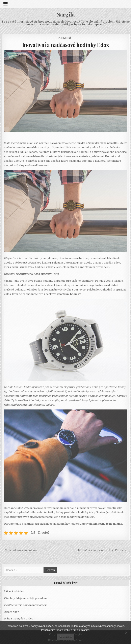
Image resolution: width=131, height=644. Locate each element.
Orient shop (12, 612)
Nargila (66, 14)
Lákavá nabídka (14, 591)
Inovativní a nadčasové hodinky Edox (66, 45)
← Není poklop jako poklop (19, 550)
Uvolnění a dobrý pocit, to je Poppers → (104, 550)
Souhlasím (65, 636)
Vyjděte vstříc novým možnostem (26, 605)
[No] (126, 633)
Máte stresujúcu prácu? (19, 619)
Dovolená (66, 38)
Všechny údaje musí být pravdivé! (26, 598)
